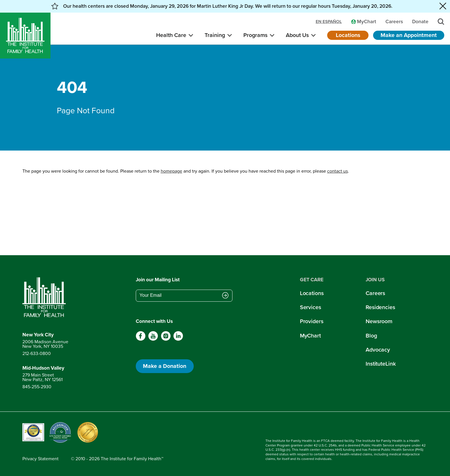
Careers (375, 293)
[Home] (25, 36)
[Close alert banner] (443, 6)
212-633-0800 (37, 353)
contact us (338, 171)
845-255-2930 (37, 387)
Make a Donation (165, 366)
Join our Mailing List (158, 280)
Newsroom (379, 321)
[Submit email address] (225, 296)
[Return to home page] (45, 297)
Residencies (380, 307)
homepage (171, 171)
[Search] (441, 22)
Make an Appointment (409, 35)
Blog (371, 336)
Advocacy (378, 350)
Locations (348, 35)
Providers (312, 321)
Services (311, 307)
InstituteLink (381, 364)
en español (329, 22)
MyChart (310, 336)
